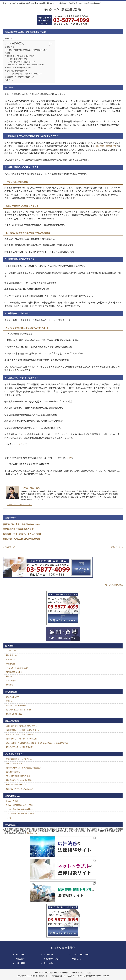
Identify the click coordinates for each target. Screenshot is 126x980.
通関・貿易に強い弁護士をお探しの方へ (21, 726)
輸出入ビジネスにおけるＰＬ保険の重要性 (22, 539)
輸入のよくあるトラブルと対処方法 (20, 734)
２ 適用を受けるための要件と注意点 (20, 56)
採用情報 (10, 685)
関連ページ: (9, 80)
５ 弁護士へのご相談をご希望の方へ (20, 77)
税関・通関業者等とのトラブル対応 (20, 759)
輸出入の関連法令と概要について (19, 747)
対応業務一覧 (11, 655)
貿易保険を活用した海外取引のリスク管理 (22, 534)
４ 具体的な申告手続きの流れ (17, 71)
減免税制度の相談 (13, 772)
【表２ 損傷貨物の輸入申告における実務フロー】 (25, 74)
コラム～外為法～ (13, 801)
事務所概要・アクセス (14, 672)
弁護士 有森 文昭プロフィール (20, 505)
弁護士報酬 (10, 664)
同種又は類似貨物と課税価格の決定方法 (22, 524)
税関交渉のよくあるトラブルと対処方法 (22, 739)
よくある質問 (49, 955)
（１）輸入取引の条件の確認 (17, 59)
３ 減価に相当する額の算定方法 (18, 68)
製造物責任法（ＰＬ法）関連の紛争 (19, 780)
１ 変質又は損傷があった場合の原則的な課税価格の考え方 (26, 52)
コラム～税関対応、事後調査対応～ (20, 809)
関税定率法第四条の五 (106, 146)
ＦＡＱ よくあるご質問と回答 (17, 668)
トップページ (11, 651)
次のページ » (117, 547)
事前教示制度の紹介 (14, 764)
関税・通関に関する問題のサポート (20, 776)
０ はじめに (9, 47)
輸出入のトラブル (13, 697)
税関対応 (10, 701)
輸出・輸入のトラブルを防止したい (19, 789)
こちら (20, 444)
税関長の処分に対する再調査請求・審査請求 (23, 768)
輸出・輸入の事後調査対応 (16, 705)
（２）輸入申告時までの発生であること (21, 62)
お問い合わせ (11, 681)
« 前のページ (9, 547)
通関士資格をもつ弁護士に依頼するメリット (23, 730)
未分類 (9, 818)
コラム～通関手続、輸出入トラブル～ (20, 814)
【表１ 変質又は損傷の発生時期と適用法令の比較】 (26, 65)
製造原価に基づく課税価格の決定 (18, 529)
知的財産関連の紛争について (18, 785)
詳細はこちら (32, 833)
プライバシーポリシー (80, 955)
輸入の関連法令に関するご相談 (18, 710)
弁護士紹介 (10, 660)
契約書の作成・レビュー (15, 714)
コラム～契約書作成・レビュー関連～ (20, 805)
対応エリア (10, 676)
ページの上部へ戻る (114, 585)
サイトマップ (77, 959)
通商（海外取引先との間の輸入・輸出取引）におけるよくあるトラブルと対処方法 (37, 743)
